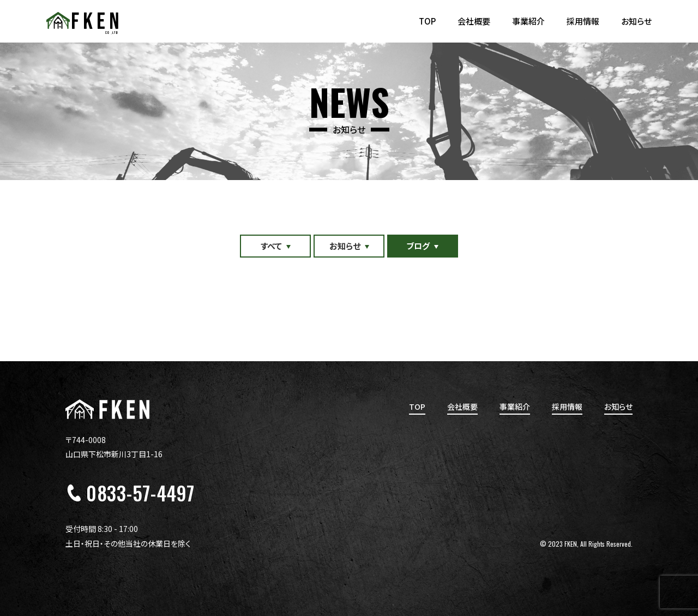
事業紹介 (528, 21)
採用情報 (583, 21)
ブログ (419, 246)
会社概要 (474, 21)
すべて (271, 246)
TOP (427, 21)
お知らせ (636, 21)
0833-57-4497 (140, 493)
